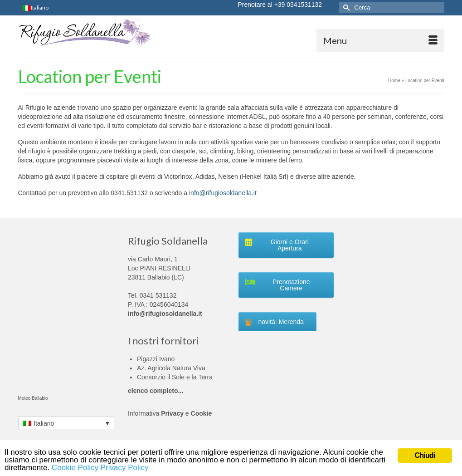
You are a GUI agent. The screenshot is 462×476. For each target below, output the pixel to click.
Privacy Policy (125, 468)
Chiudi (425, 455)
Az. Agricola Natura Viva (171, 368)
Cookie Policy (75, 468)
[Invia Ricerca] (345, 7)
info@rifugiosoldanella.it (223, 193)
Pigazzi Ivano (156, 359)
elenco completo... (156, 391)
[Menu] (380, 40)
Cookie (202, 413)
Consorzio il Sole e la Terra (175, 377)
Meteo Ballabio (33, 398)
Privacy (172, 413)
